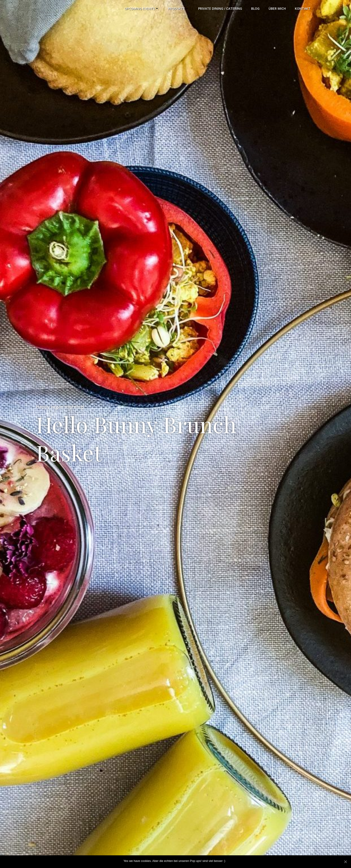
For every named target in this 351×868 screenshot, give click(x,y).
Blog (255, 8)
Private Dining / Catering (220, 8)
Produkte (179, 8)
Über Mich (277, 8)
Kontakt (303, 8)
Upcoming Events (142, 8)
